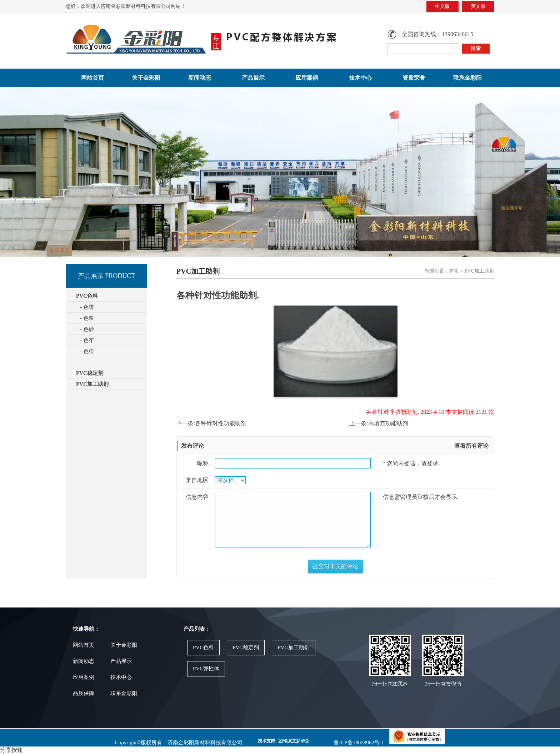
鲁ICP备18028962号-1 (358, 743)
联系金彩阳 (467, 78)
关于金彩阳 (146, 78)
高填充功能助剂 (388, 423)
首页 (454, 271)
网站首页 (92, 78)
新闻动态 (200, 78)
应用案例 (307, 78)
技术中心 (360, 78)
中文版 (442, 6)
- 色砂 (85, 329)
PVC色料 (203, 648)
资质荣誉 (414, 78)
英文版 (478, 6)
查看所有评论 (471, 446)
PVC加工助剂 (92, 384)
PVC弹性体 (206, 669)
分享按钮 (11, 750)
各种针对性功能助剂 (221, 423)
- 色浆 (85, 318)
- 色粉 (85, 351)
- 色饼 (85, 307)
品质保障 (84, 693)
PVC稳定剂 (90, 373)
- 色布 (85, 340)
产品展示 (253, 78)
